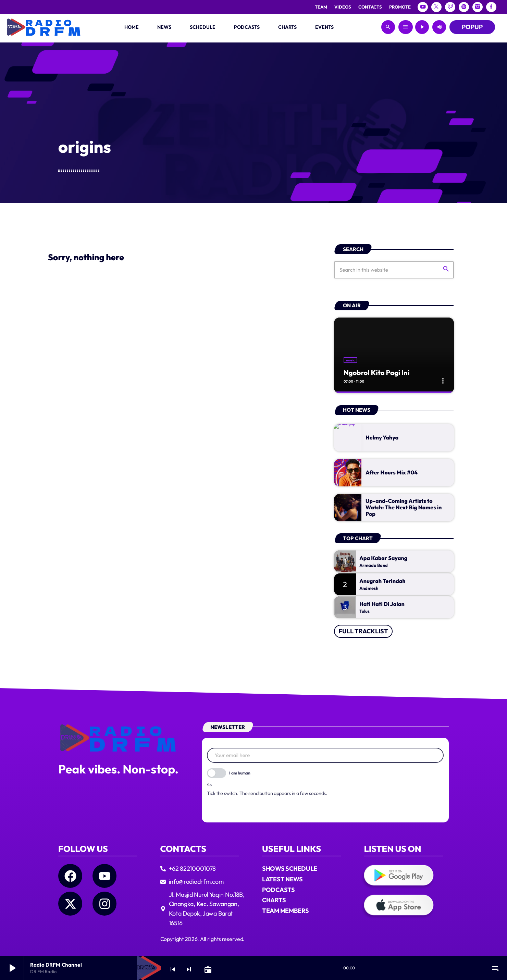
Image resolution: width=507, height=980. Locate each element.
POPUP (472, 27)
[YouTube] (423, 7)
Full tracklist (363, 617)
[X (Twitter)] (436, 7)
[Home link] (44, 27)
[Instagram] (478, 7)
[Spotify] (464, 7)
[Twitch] (450, 7)
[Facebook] (491, 7)
